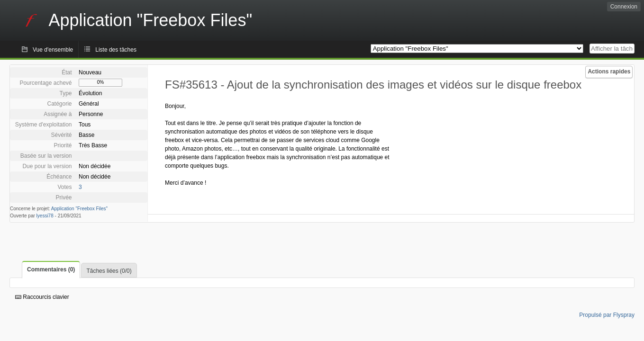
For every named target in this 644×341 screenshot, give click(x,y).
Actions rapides (609, 72)
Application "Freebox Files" (79, 209)
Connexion (624, 7)
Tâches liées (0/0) (109, 271)
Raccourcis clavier (42, 297)
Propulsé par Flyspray (607, 315)
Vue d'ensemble (53, 50)
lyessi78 (45, 216)
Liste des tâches (116, 50)
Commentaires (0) (51, 269)
